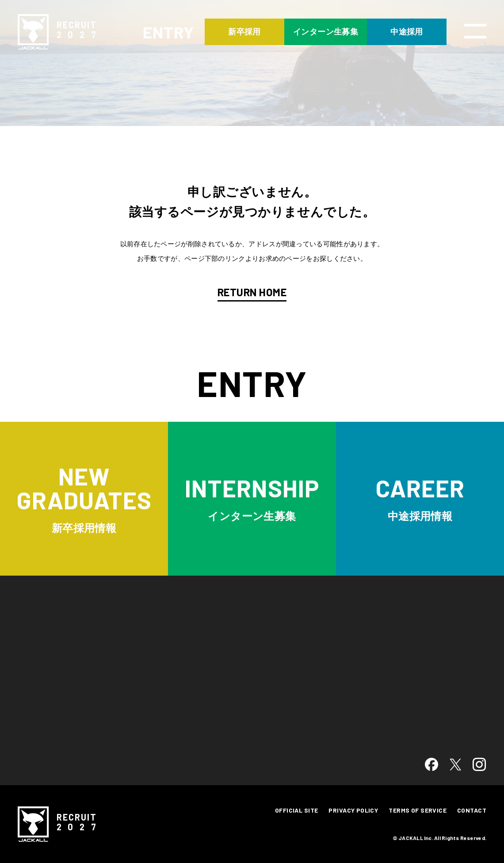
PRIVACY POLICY (353, 810)
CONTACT (472, 810)
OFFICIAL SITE (296, 810)
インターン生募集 (326, 32)
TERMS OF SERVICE (418, 810)
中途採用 (407, 32)
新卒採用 (244, 32)
